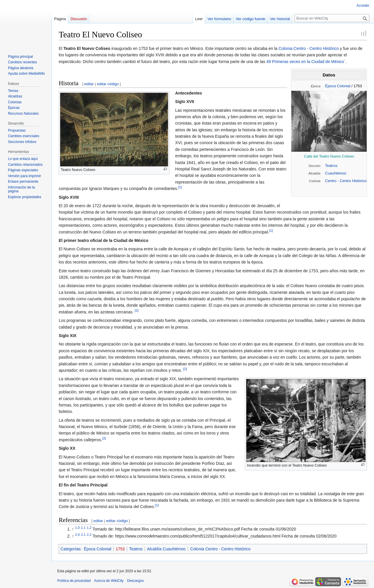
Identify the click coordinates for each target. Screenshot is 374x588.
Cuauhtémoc (336, 173)
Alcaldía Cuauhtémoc (166, 549)
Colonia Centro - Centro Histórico (309, 48)
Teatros (331, 166)
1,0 (77, 528)
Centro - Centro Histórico (346, 181)
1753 (120, 549)
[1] (180, 187)
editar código (108, 84)
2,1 (83, 534)
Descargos (135, 581)
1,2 (89, 528)
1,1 (83, 528)
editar (89, 84)
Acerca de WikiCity (109, 581)
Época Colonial (338, 86)
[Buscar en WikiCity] (332, 18)
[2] (137, 310)
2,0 (77, 534)
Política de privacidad (74, 581)
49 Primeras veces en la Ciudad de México (305, 62)
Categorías (70, 549)
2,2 (89, 534)
